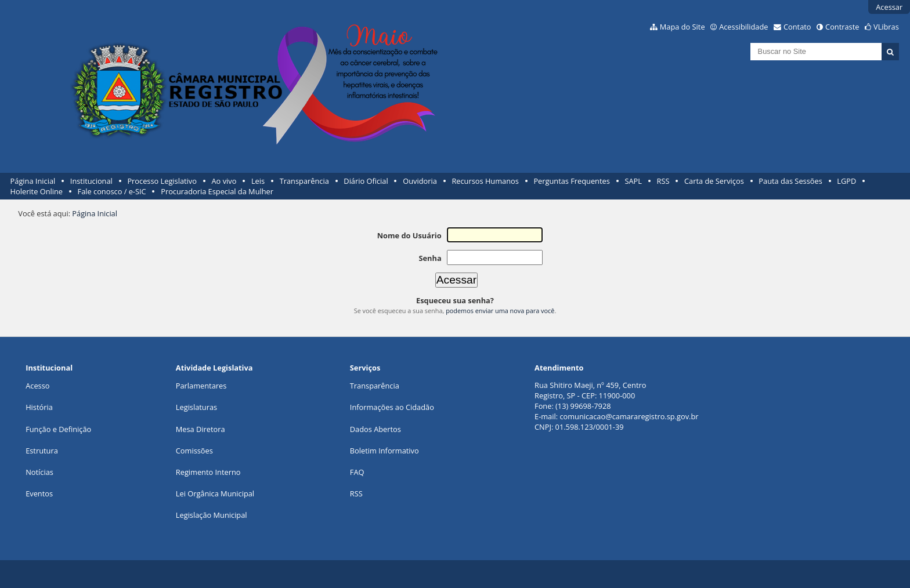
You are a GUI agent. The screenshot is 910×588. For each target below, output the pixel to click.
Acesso (37, 386)
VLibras (886, 27)
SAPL (633, 181)
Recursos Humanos (485, 181)
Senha (430, 258)
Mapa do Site (682, 27)
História (39, 407)
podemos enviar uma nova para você (500, 311)
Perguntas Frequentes (571, 181)
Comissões (194, 451)
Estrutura (42, 451)
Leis (258, 181)
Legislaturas (196, 407)
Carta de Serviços (714, 181)
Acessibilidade (743, 27)
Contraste (842, 27)
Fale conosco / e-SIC (112, 191)
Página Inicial (33, 181)
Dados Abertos (375, 429)
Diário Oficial (366, 181)
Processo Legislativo (162, 181)
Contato (797, 27)
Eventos (39, 493)
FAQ (357, 472)
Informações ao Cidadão (392, 407)
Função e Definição (58, 429)
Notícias (39, 472)
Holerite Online (37, 191)
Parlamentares (201, 386)
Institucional (91, 181)
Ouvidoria (420, 181)
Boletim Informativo (384, 451)
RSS (663, 181)
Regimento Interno (208, 472)
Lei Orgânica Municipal (215, 493)
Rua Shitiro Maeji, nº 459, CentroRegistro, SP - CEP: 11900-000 (590, 390)
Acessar (889, 7)
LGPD (846, 181)
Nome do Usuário (409, 235)
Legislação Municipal (212, 515)
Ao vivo (224, 181)
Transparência (304, 181)
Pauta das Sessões (790, 181)
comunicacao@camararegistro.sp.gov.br (629, 416)
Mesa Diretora (201, 429)
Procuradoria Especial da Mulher (217, 191)
